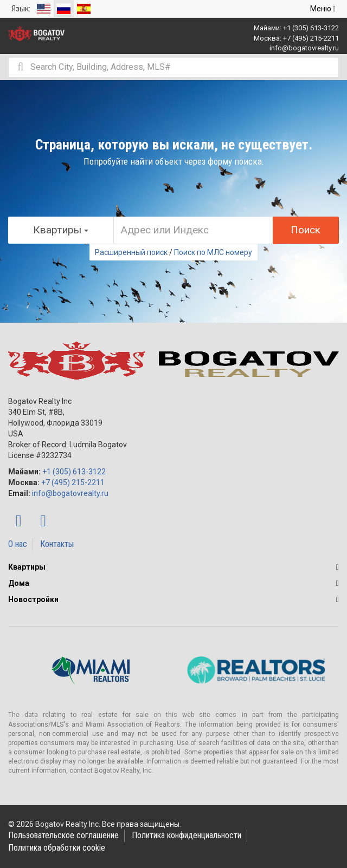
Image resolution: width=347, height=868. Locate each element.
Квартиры (27, 567)
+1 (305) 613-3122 (311, 28)
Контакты (57, 544)
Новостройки (33, 599)
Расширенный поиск (131, 252)
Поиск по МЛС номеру (213, 252)
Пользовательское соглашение (63, 835)
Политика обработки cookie (57, 848)
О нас (18, 544)
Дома (19, 583)
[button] (338, 567)
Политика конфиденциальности (187, 835)
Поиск (306, 230)
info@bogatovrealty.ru (304, 48)
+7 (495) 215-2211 (311, 38)
